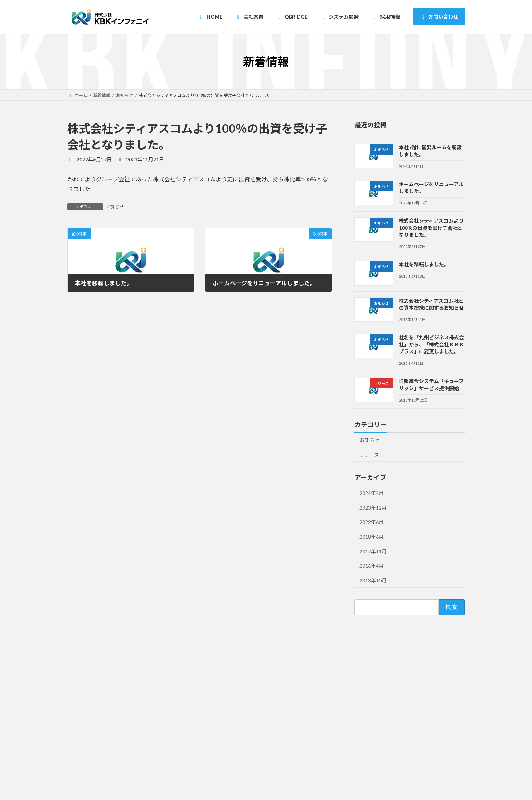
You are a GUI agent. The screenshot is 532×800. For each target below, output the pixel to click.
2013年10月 (373, 580)
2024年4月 (372, 493)
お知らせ (115, 207)
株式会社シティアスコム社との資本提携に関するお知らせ (431, 304)
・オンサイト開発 (229, 736)
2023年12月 (373, 508)
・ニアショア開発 (229, 711)
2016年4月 (372, 566)
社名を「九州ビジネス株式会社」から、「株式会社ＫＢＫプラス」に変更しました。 (431, 345)
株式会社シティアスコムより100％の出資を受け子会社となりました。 (431, 228)
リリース (369, 455)
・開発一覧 (223, 748)
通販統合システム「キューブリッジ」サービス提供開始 (431, 385)
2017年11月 (373, 551)
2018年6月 (372, 537)
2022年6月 (372, 522)
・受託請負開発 (227, 723)
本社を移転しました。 (424, 265)
